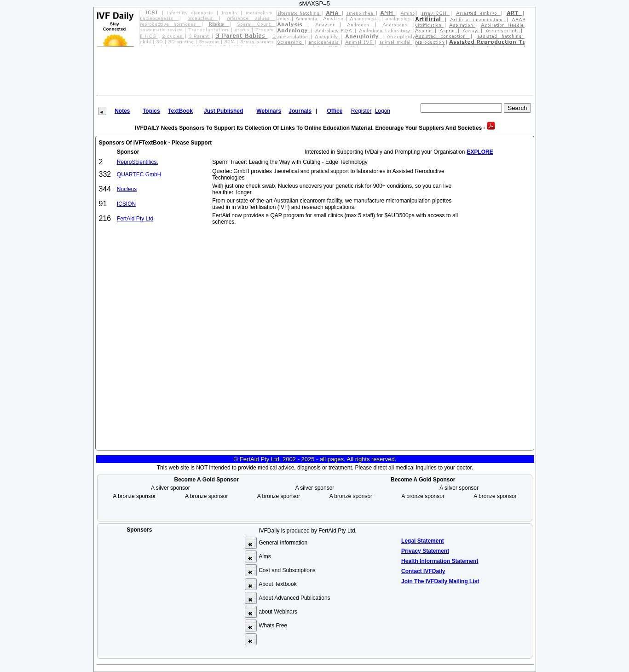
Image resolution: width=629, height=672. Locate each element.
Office (335, 111)
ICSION (126, 204)
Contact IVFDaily (423, 571)
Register (361, 111)
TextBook (180, 111)
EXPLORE (480, 152)
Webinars (269, 111)
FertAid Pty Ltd (135, 219)
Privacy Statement (425, 551)
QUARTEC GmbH (139, 174)
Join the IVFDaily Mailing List (440, 581)
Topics (151, 111)
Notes (122, 111)
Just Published (223, 111)
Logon (383, 111)
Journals (300, 111)
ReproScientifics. (138, 162)
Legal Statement (423, 541)
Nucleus (127, 189)
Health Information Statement (440, 561)
